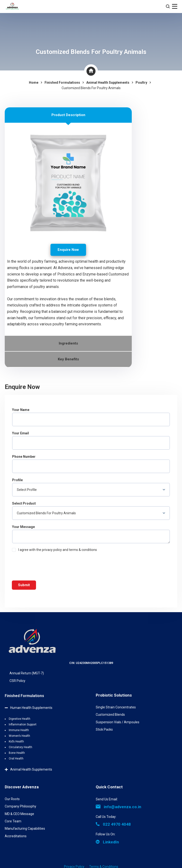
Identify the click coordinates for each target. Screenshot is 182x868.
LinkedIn (107, 842)
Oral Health (16, 759)
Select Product (91, 511)
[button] (45, 706)
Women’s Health (19, 736)
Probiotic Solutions (114, 695)
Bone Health (17, 753)
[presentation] (48, 565)
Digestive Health (20, 719)
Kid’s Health (16, 742)
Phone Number (91, 464)
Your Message (91, 534)
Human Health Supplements (31, 708)
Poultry (141, 83)
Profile (91, 487)
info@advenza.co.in (118, 807)
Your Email (91, 441)
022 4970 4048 (113, 824)
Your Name (91, 417)
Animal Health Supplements (31, 769)
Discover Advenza (22, 787)
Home (34, 83)
